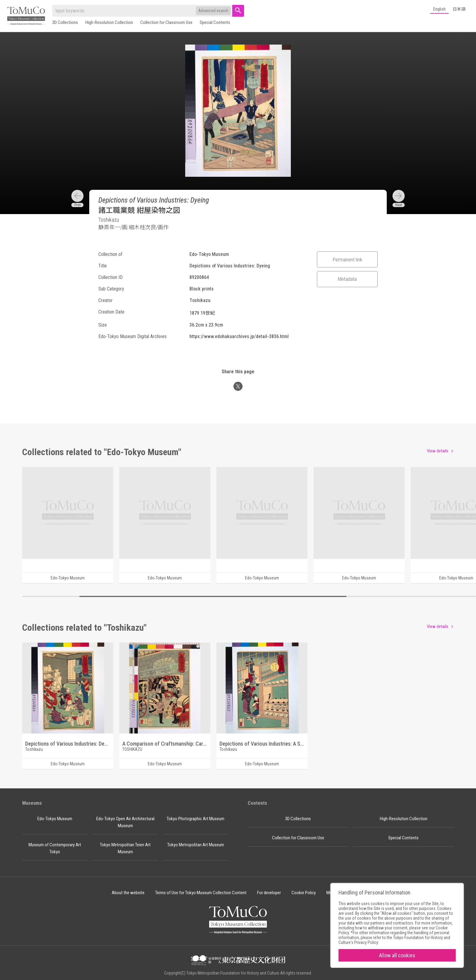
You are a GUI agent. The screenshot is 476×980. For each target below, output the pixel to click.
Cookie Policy (304, 893)
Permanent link (347, 260)
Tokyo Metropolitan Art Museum (196, 845)
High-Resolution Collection (109, 22)
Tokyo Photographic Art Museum (195, 819)
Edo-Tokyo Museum (55, 819)
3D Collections (65, 22)
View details (438, 451)
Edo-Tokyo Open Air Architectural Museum (125, 822)
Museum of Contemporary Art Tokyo (55, 848)
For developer (269, 893)
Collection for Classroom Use (166, 22)
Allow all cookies (397, 955)
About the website (128, 893)
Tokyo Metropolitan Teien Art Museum (125, 848)
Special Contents (215, 22)
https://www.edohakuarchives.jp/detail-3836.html (239, 336)
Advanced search (213, 11)
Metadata (347, 279)
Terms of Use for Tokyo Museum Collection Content (201, 893)
